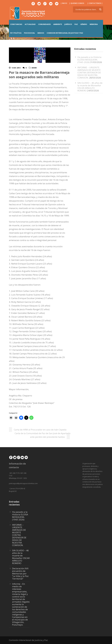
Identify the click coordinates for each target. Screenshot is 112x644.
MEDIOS (41, 33)
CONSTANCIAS (16, 24)
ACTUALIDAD (30, 24)
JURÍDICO (68, 24)
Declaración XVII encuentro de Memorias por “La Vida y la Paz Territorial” (20, 574)
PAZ (76, 24)
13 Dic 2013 (16, 68)
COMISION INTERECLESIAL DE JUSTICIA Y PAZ (65, 33)
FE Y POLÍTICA (16, 33)
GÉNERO (84, 24)
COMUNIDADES (44, 24)
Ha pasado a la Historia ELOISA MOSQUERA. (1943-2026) (89, 60)
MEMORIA (94, 24)
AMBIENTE (58, 24)
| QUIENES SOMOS (77, 3)
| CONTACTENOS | (95, 3)
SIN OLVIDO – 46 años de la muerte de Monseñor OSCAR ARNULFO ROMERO (90, 87)
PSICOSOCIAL (29, 33)
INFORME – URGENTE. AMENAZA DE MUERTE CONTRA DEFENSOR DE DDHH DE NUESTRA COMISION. (89, 73)
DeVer (34, 68)
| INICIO (64, 3)
